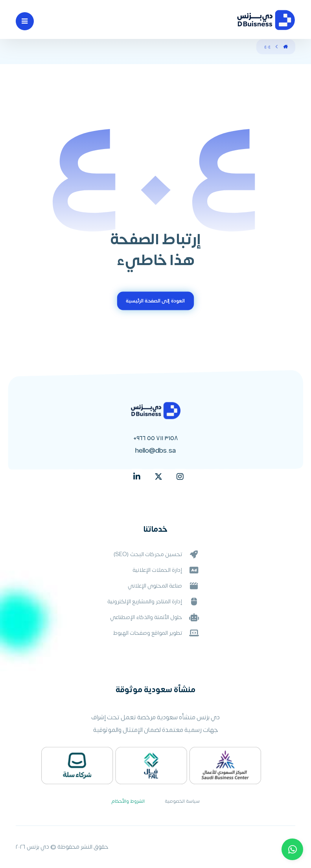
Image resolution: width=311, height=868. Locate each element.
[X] (158, 477)
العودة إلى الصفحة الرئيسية (155, 301)
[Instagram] (180, 477)
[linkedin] (137, 477)
